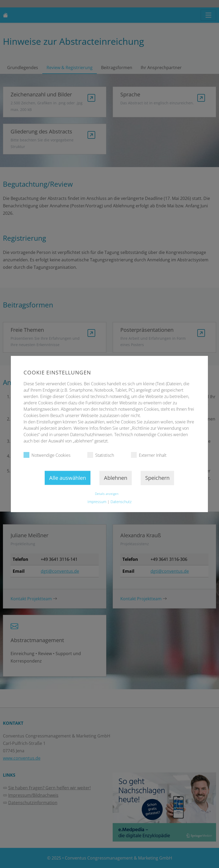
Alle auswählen (68, 478)
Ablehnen (116, 478)
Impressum (97, 502)
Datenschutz (121, 502)
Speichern (158, 478)
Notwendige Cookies (47, 455)
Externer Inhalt (149, 455)
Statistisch (101, 455)
